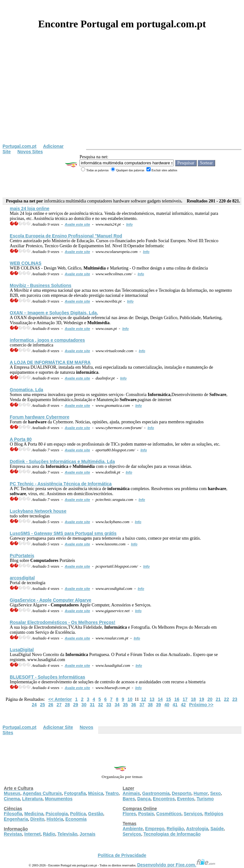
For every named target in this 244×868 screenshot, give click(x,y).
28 (67, 705)
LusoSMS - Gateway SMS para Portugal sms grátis (63, 533)
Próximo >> (201, 705)
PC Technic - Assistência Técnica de (61, 484)
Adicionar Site (58, 727)
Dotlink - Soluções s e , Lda (62, 461)
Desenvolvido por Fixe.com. (176, 865)
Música (95, 793)
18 (193, 699)
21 (218, 699)
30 (84, 705)
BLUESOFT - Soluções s (47, 677)
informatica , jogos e (47, 340)
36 (134, 705)
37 (142, 705)
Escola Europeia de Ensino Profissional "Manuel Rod (66, 236)
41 (175, 705)
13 (152, 699)
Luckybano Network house (38, 511)
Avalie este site (78, 224)
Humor (201, 793)
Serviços (193, 814)
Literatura (33, 799)
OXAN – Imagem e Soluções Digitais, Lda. (54, 313)
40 (167, 705)
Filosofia (13, 814)
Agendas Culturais (42, 793)
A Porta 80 (21, 439)
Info (129, 224)
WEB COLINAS (26, 263)
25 (43, 705)
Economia (76, 819)
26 (51, 705)
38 (150, 705)
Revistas (13, 834)
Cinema (12, 799)
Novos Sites (30, 152)
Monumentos (59, 799)
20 (210, 699)
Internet (33, 834)
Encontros (164, 799)
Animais (131, 793)
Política (78, 814)
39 (159, 705)
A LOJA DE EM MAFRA (50, 362)
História (55, 819)
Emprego (155, 829)
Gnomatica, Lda (27, 390)
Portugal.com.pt (20, 146)
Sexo (215, 793)
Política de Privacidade (122, 855)
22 (227, 699)
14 (160, 699)
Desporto (182, 793)
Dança (144, 799)
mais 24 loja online (30, 208)
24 (34, 705)
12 (144, 699)
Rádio (49, 834)
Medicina (34, 814)
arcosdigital (22, 578)
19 (202, 699)
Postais (146, 814)
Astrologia (197, 829)
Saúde (217, 829)
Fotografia (75, 793)
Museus (12, 793)
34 (117, 705)
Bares (129, 799)
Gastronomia (156, 793)
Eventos (186, 799)
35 (125, 705)
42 (183, 705)
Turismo (205, 799)
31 (92, 705)
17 (185, 699)
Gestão (95, 814)
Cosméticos (169, 814)
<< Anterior (60, 699)
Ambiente (133, 829)
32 (101, 705)
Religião (175, 829)
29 (76, 705)
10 (130, 699)
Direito (37, 819)
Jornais (88, 834)
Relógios (214, 814)
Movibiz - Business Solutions (41, 285)
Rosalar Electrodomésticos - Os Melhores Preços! (63, 622)
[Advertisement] (122, 96)
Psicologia (57, 814)
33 (109, 705)
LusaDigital (22, 650)
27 (59, 705)
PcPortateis (22, 556)
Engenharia (16, 819)
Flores (129, 814)
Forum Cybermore (40, 417)
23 (235, 699)
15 (169, 699)
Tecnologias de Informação (172, 834)
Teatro (112, 793)
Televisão (68, 834)
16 (177, 699)
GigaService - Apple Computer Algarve (51, 600)
